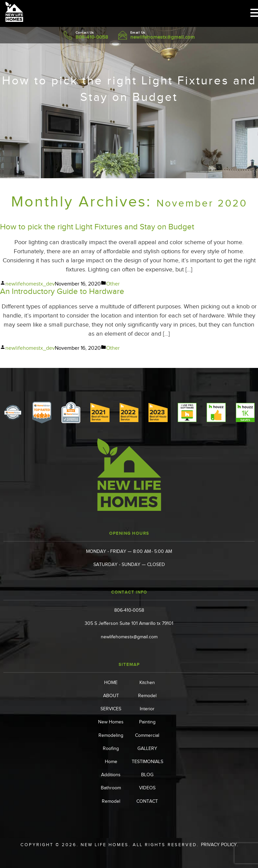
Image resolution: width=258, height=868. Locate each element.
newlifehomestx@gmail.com (163, 37)
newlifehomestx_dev (30, 284)
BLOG (147, 775)
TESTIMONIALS (147, 762)
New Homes (111, 722)
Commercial (147, 735)
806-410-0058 (92, 37)
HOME (111, 683)
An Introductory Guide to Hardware (62, 291)
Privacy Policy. (219, 845)
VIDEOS (147, 788)
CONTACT (147, 801)
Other (113, 284)
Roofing (111, 748)
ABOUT (111, 696)
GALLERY (147, 748)
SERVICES (111, 709)
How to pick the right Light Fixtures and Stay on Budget (97, 227)
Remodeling (111, 735)
